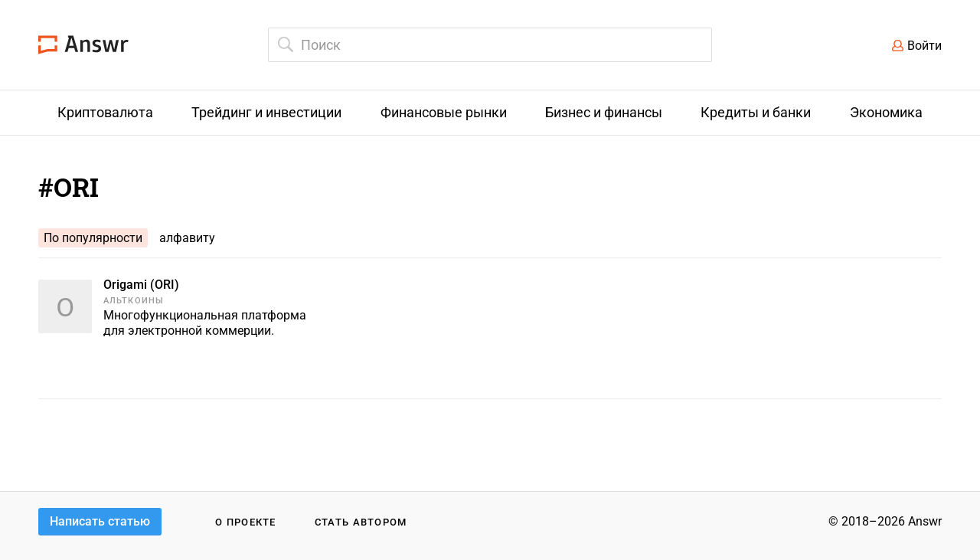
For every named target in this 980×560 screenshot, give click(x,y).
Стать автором (361, 522)
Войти (924, 46)
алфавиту (187, 238)
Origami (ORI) (141, 285)
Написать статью (100, 521)
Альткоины (134, 301)
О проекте (246, 522)
